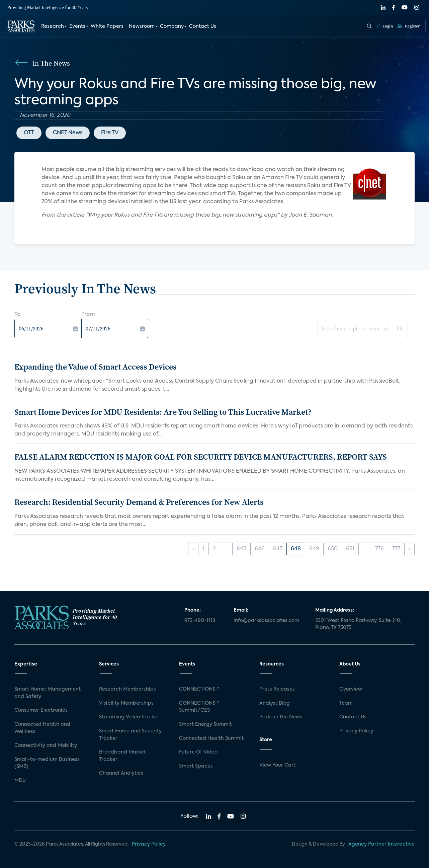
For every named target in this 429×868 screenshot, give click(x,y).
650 (333, 549)
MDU (20, 781)
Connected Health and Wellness (42, 728)
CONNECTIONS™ (199, 689)
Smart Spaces (196, 766)
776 (379, 549)
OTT (29, 133)
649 (314, 549)
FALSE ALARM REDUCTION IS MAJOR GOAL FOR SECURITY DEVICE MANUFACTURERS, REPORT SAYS (201, 457)
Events (77, 26)
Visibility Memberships (126, 703)
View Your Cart (277, 765)
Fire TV (110, 133)
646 (260, 549)
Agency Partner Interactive (381, 844)
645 (241, 549)
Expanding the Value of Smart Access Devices (96, 367)
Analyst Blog (275, 703)
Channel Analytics (121, 773)
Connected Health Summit (211, 738)
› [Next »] (409, 549)
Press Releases (277, 689)
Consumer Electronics (41, 710)
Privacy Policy (356, 731)
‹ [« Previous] (193, 549)
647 (278, 549)
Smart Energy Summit (205, 724)
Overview (351, 689)
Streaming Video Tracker (129, 717)
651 (350, 549)
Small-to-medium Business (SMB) (47, 763)
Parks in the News (281, 717)
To (17, 315)
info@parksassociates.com (266, 621)
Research (53, 26)
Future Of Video (198, 752)
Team (346, 703)
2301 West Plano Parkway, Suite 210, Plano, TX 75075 (358, 624)
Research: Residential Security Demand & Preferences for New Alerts (139, 502)
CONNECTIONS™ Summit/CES (199, 707)
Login (385, 26)
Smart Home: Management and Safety (48, 693)
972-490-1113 (200, 621)
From (88, 315)
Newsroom (142, 26)
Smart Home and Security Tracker (130, 735)
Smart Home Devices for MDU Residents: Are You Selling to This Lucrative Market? (163, 412)
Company (172, 26)
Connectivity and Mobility (46, 745)
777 (396, 549)
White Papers (107, 26)
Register (409, 26)
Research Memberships (127, 689)
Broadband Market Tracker (122, 756)
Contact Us (203, 26)
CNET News (68, 133)
